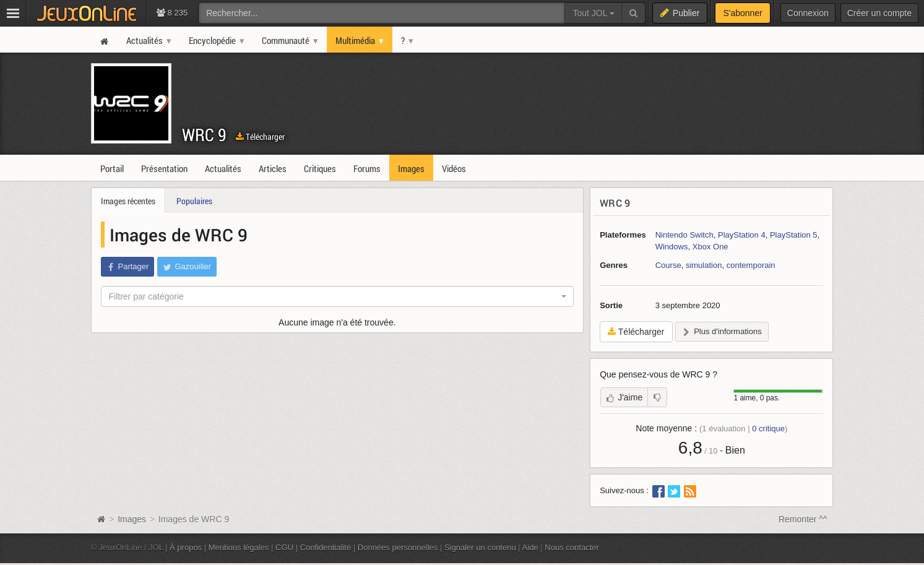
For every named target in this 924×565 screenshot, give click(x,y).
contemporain (751, 265)
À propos (186, 547)
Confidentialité (326, 547)
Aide (530, 547)
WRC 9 (204, 135)
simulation (704, 265)
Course (668, 265)
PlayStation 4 (742, 235)
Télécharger (260, 136)
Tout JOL (593, 13)
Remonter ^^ (803, 519)
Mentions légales (239, 547)
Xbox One (710, 247)
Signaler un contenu (480, 547)
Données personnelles (398, 547)
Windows (672, 247)
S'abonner (742, 13)
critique (768, 429)
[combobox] (338, 296)
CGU (284, 547)
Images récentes (128, 201)
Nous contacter (572, 547)
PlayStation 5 (794, 235)
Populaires (194, 201)
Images (133, 519)
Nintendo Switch (684, 235)
